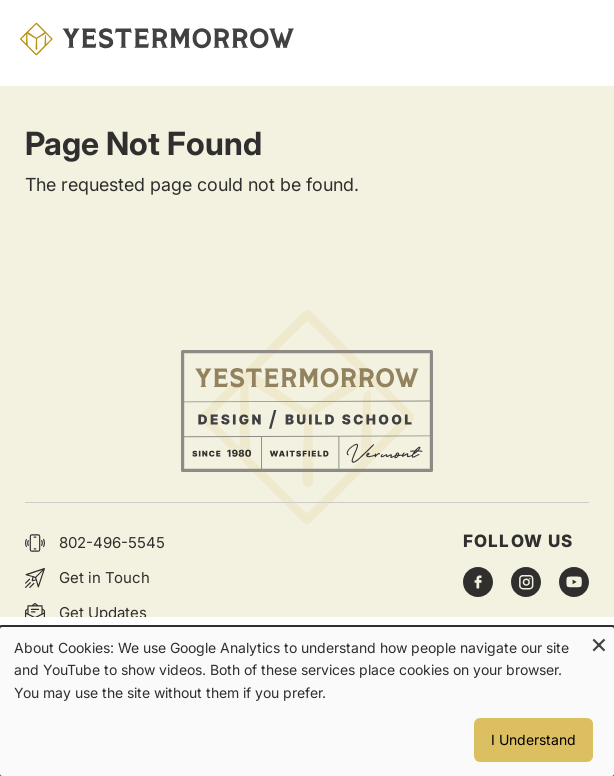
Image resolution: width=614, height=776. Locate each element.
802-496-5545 (112, 542)
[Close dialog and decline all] (599, 639)
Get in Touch (104, 577)
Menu (574, 39)
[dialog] (307, 701)
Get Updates (103, 612)
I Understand (533, 739)
